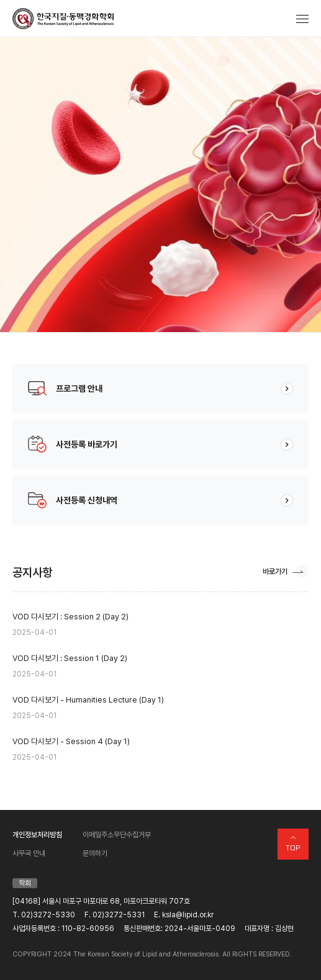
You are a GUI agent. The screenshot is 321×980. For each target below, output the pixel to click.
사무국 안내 (29, 853)
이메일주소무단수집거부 (117, 835)
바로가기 (275, 572)
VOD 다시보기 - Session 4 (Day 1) (160, 750)
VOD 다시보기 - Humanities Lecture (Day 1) (160, 708)
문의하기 (95, 853)
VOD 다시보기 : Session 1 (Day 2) (160, 667)
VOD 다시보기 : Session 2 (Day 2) (160, 625)
